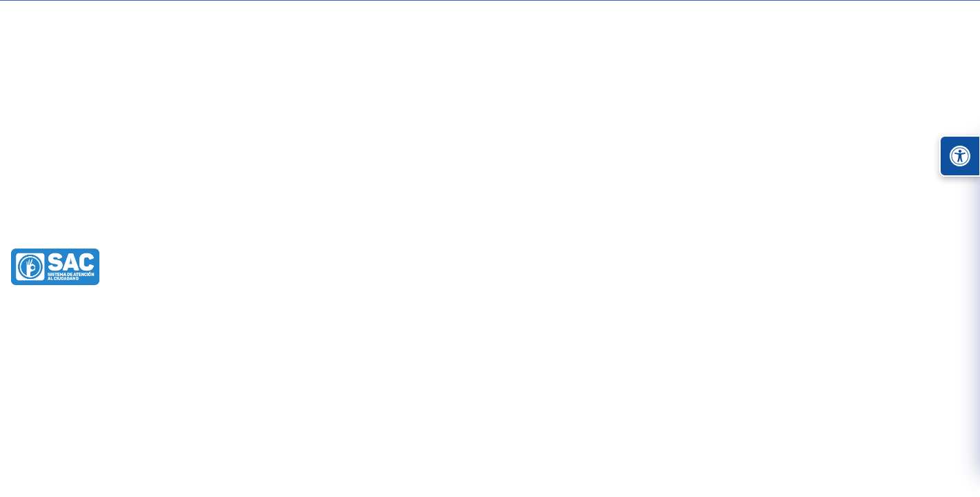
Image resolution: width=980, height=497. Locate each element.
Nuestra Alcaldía (222, 228)
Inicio (97, 153)
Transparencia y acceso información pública (216, 153)
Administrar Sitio (881, 57)
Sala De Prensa (313, 228)
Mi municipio (618, 152)
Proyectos (869, 153)
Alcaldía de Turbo (124, 228)
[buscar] (791, 92)
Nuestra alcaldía (729, 152)
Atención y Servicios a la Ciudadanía (376, 153)
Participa (514, 153)
